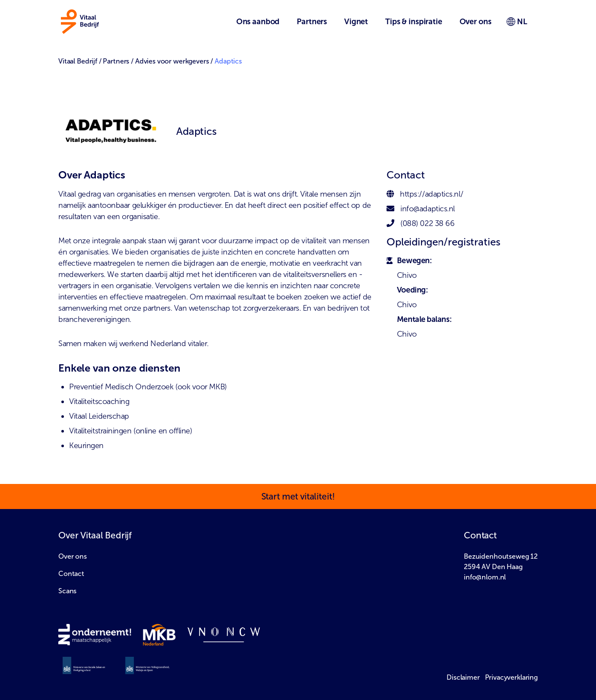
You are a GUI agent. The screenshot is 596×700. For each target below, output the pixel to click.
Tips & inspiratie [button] (414, 22)
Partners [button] (312, 22)
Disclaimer (463, 677)
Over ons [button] (476, 22)
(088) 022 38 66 (427, 223)
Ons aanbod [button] (258, 22)
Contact (71, 574)
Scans (67, 591)
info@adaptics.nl (428, 209)
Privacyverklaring (511, 677)
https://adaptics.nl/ (431, 194)
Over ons (73, 556)
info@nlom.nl (485, 577)
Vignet (356, 22)
